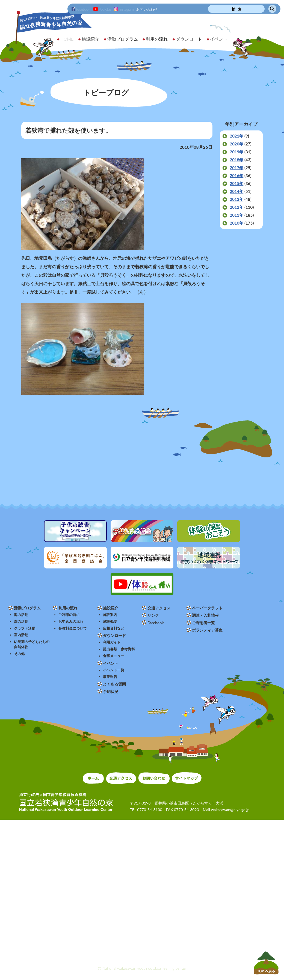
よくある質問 (114, 684)
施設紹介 (111, 608)
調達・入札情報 (205, 615)
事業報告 (110, 677)
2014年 (236, 191)
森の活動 (21, 622)
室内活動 (21, 635)
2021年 (236, 136)
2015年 (236, 183)
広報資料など (114, 628)
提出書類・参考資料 (119, 649)
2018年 (236, 160)
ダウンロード (114, 635)
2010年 (236, 223)
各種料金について (73, 628)
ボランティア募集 (207, 630)
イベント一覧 (114, 670)
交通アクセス (159, 608)
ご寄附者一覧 (203, 623)
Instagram (124, 9)
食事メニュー (114, 656)
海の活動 (21, 615)
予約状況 (111, 691)
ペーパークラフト (207, 608)
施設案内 (110, 615)
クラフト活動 (25, 628)
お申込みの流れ (71, 622)
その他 (19, 654)
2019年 (236, 152)
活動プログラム (27, 608)
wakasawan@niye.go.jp (230, 810)
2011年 (236, 215)
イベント (111, 663)
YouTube (102, 9)
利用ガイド (112, 642)
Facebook (81, 9)
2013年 (236, 199)
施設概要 (110, 622)
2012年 (236, 207)
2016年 (236, 175)
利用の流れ (68, 608)
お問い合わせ (147, 9)
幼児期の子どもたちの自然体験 (32, 644)
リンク (153, 615)
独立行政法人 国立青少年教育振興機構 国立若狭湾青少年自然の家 (46, 35)
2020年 (236, 144)
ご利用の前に (69, 615)
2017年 (236, 168)
